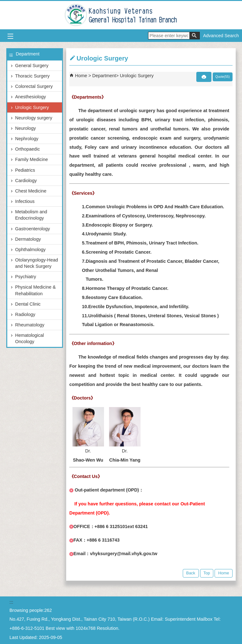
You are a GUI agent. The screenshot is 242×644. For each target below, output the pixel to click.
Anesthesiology (31, 97)
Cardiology (26, 181)
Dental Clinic (28, 304)
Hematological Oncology (29, 338)
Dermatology (28, 239)
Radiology (25, 314)
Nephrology (27, 139)
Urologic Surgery (32, 107)
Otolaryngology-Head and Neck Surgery (37, 263)
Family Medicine (32, 159)
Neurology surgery (34, 118)
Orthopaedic (27, 149)
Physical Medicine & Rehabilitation (35, 290)
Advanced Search (221, 36)
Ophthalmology (30, 250)
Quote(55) (223, 77)
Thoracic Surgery (32, 76)
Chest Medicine (31, 191)
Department (104, 76)
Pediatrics (25, 170)
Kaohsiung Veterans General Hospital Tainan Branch (121, 15)
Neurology (26, 128)
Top (207, 573)
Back (191, 573)
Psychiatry (26, 277)
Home (81, 76)
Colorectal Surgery (34, 86)
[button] (194, 36)
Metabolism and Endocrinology (31, 215)
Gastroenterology (32, 229)
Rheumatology (30, 325)
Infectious (25, 201)
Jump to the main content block (3, 3)
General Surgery (32, 66)
